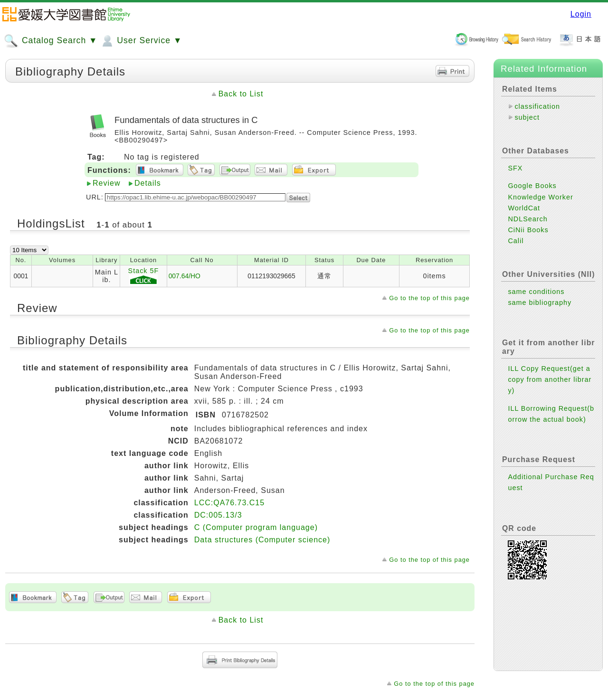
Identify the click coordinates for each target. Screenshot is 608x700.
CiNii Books (528, 230)
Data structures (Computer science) (262, 540)
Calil (516, 241)
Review (106, 183)
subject (527, 117)
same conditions (536, 292)
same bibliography (540, 303)
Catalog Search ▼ (51, 41)
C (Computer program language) (256, 527)
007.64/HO (185, 276)
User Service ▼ (141, 41)
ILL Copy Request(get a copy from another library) (550, 379)
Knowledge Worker (540, 197)
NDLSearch (527, 219)
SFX (515, 168)
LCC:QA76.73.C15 (229, 503)
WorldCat (524, 208)
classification (537, 106)
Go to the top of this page (429, 298)
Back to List (241, 94)
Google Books (532, 186)
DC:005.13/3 (218, 515)
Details (148, 183)
